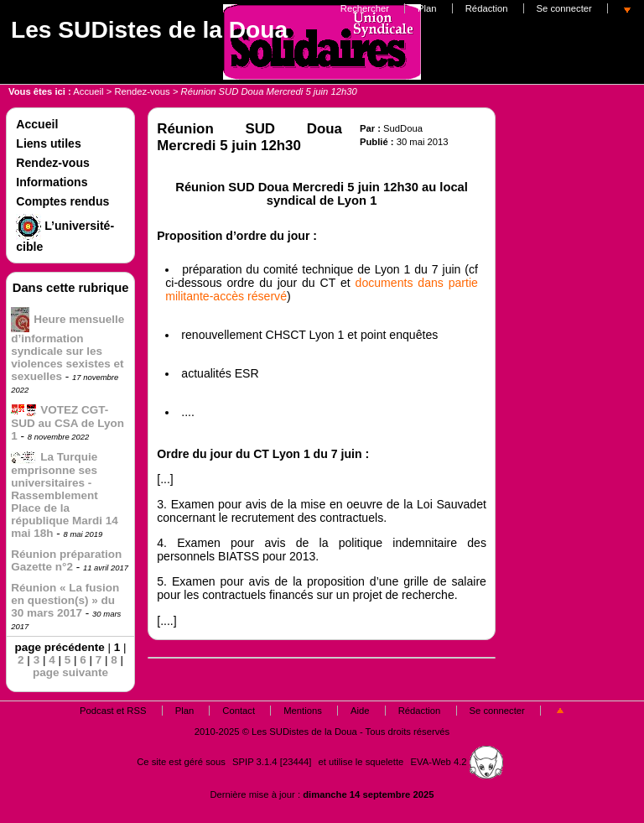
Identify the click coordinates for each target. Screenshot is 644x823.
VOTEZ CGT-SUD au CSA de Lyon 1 (68, 423)
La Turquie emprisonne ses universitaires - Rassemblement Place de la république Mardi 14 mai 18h (65, 495)
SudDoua (403, 128)
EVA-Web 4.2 (457, 762)
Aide (360, 711)
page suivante (70, 672)
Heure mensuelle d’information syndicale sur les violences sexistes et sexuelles (68, 348)
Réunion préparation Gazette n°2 (66, 560)
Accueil (88, 91)
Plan (427, 8)
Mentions (303, 711)
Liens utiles (48, 143)
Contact (239, 711)
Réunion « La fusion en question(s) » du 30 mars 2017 (65, 600)
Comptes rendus (62, 201)
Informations (52, 182)
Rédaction (487, 8)
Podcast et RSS (113, 711)
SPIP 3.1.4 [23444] (272, 762)
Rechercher (365, 8)
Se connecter (564, 8)
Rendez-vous (142, 91)
